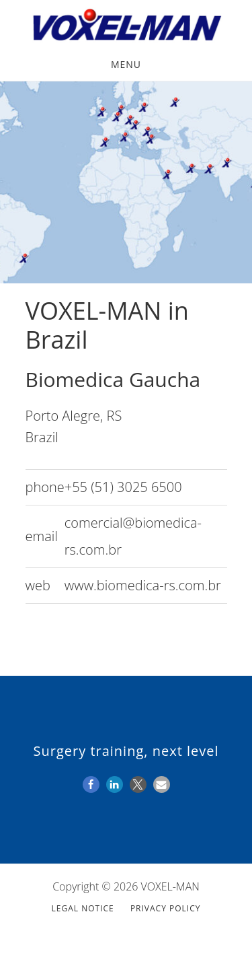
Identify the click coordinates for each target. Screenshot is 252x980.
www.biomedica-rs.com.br (143, 585)
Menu (126, 64)
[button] (91, 784)
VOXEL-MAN (126, 26)
